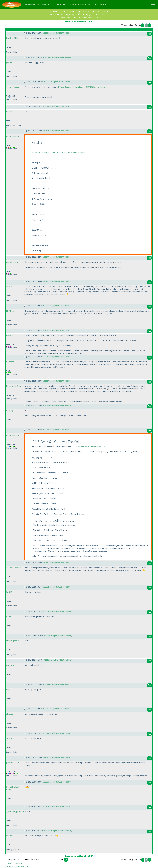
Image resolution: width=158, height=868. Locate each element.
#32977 (68, 430)
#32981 (68, 562)
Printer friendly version (17, 866)
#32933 (68, 106)
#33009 (69, 636)
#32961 (68, 357)
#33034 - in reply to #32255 (53, 684)
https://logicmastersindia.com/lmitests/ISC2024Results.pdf (58, 152)
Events (92, 5)
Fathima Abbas (13, 38)
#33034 (68, 684)
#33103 (68, 806)
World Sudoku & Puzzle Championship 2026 (79, 18)
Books (101, 5)
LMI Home (42, 4)
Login (152, 5)
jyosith (9, 62)
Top (149, 34)
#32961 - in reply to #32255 (53, 357)
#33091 (68, 757)
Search (81, 5)
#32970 (68, 405)
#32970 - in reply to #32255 (53, 405)
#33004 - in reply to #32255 (53, 611)
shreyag (10, 714)
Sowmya (10, 738)
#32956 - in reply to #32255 (53, 306)
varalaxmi (11, 665)
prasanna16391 (13, 763)
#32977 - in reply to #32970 (53, 430)
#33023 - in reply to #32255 (54, 660)
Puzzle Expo (54, 5)
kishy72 (10, 335)
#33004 (68, 611)
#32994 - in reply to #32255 (53, 587)
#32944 (68, 130)
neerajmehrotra (13, 262)
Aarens (9, 616)
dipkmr (9, 286)
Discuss (106, 11)
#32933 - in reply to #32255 (53, 106)
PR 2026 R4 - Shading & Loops (62, 14)
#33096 (68, 782)
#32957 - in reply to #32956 (53, 330)
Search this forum (15, 863)
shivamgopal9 (13, 641)
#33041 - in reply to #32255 (53, 709)
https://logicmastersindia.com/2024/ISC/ (90, 446)
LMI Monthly (69, 5)
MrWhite (10, 311)
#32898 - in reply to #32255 (53, 57)
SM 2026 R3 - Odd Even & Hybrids (63, 11)
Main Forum (30, 4)
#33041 (68, 709)
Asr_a (9, 689)
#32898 (68, 57)
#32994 (68, 587)
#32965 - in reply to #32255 (53, 381)
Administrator (13, 87)
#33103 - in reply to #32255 (53, 806)
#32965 (68, 381)
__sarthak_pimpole (15, 811)
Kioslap (10, 111)
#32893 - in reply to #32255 (53, 33)
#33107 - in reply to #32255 (54, 831)
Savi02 (9, 592)
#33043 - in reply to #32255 (53, 733)
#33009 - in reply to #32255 (54, 636)
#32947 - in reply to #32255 (53, 281)
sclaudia (10, 836)
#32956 (68, 306)
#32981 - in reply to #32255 (53, 562)
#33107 (69, 831)
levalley (10, 410)
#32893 (68, 33)
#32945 (68, 257)
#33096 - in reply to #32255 (53, 782)
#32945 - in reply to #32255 (53, 257)
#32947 (68, 281)
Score (98, 11)
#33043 (68, 733)
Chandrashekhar (13, 568)
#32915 (69, 82)
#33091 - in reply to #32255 (53, 757)
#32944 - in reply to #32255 (53, 130)
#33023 (69, 660)
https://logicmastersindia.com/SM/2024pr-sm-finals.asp (83, 87)
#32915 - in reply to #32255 (54, 82)
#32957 (68, 330)
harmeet (10, 362)
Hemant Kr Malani (14, 386)
